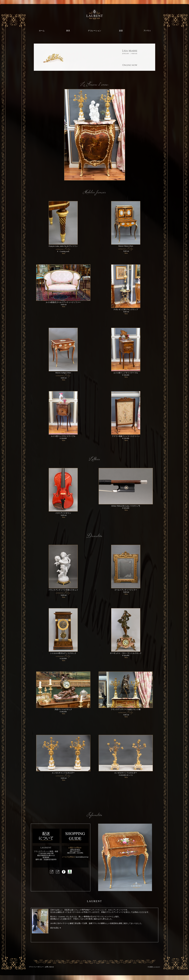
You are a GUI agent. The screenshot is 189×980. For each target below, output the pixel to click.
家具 (68, 31)
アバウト (147, 31)
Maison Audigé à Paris (63, 375)
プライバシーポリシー (36, 967)
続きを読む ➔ (56, 928)
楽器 (121, 31)
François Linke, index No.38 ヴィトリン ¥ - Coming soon (63, 249)
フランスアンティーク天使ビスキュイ (63, 592)
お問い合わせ (49, 967)
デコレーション (94, 31)
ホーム (42, 31)
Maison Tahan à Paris (126, 249)
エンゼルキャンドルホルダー (63, 775)
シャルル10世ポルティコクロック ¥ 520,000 (63, 656)
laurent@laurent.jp (82, 857)
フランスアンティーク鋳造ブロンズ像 (126, 712)
